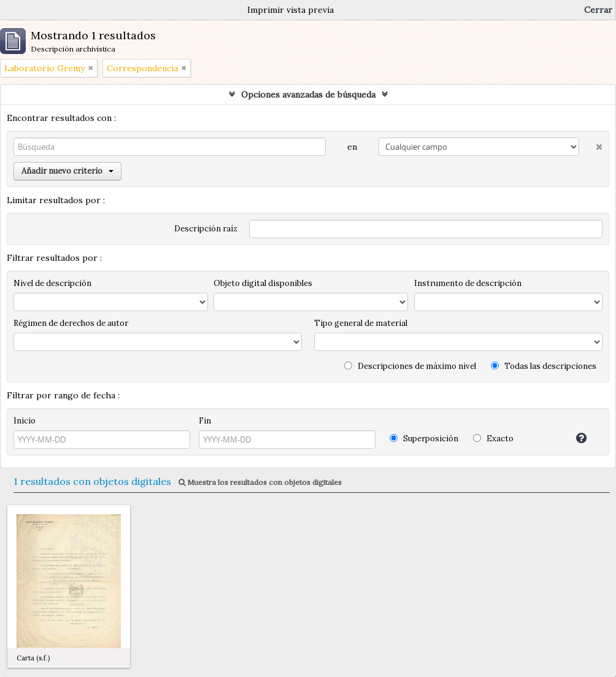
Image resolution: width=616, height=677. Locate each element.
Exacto (493, 439)
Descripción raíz (206, 229)
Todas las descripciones (544, 366)
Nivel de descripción (52, 283)
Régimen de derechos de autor (71, 323)
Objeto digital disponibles (263, 283)
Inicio (25, 421)
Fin (205, 421)
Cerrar (598, 10)
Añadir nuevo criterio (67, 171)
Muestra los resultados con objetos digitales (260, 482)
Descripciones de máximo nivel (410, 366)
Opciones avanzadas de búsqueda (308, 95)
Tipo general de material (361, 323)
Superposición (424, 439)
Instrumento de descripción (468, 283)
